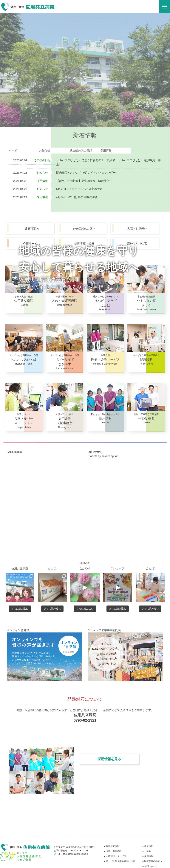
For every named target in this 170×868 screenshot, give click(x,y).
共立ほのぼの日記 (81, 150)
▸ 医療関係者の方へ (152, 861)
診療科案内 (32, 229)
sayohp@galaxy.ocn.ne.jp (76, 854)
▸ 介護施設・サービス (115, 856)
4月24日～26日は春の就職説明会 (77, 197)
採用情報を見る (109, 759)
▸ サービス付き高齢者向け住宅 (120, 861)
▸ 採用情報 (148, 856)
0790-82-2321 (85, 720)
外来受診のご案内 (84, 229)
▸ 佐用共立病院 (112, 846)
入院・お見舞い (137, 229)
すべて (13, 150)
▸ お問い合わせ (150, 866)
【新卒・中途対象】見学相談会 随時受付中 (84, 181)
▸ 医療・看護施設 (113, 851)
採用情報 (106, 150)
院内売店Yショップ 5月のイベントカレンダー (86, 173)
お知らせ (45, 150)
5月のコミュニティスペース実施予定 (79, 189)
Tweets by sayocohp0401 (104, 456)
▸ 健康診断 (148, 846)
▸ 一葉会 (147, 851)
